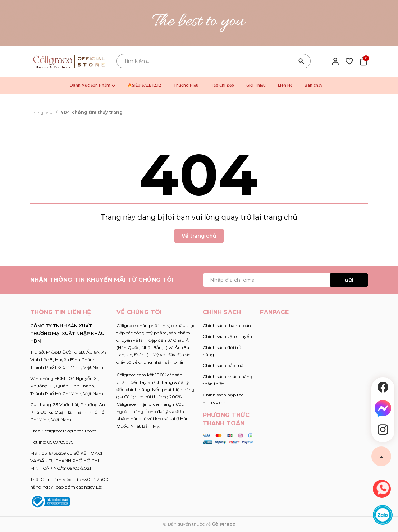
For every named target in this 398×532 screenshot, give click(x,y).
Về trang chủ (199, 236)
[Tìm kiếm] (302, 61)
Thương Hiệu (186, 85)
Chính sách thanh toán (227, 325)
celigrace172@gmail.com (70, 431)
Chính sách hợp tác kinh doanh (223, 398)
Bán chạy (314, 85)
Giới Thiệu (256, 85)
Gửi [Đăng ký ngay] (349, 280)
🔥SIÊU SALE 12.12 (144, 85)
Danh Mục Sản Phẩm (93, 85)
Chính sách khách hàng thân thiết (228, 380)
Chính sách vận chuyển (227, 336)
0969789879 (60, 442)
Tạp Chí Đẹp (222, 85)
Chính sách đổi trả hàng (222, 351)
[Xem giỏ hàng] (363, 61)
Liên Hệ (285, 85)
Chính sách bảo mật (224, 365)
